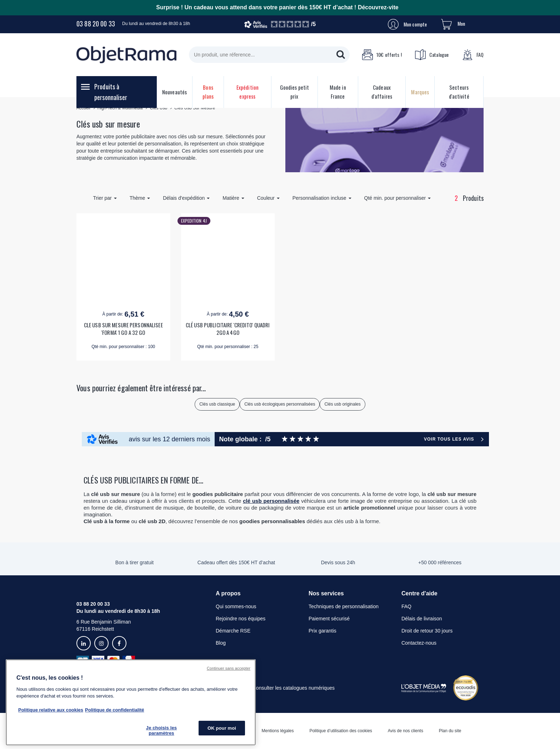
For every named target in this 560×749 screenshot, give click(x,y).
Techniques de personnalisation (344, 606)
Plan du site (450, 731)
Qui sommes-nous (236, 606)
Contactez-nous (419, 643)
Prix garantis (322, 631)
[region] (131, 702)
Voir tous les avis (449, 439)
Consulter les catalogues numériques (294, 688)
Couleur (268, 198)
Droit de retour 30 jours (427, 631)
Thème (140, 198)
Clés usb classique (217, 404)
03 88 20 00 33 (96, 24)
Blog (221, 643)
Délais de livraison (422, 619)
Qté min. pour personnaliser (398, 198)
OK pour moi (222, 728)
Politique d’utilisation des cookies (341, 731)
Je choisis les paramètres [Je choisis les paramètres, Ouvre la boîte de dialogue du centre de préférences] (161, 731)
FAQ (473, 55)
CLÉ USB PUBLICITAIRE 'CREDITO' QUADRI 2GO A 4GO (228, 329)
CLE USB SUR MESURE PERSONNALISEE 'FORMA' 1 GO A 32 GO (123, 329)
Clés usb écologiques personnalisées (280, 404)
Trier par (105, 198)
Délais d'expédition (186, 198)
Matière (233, 198)
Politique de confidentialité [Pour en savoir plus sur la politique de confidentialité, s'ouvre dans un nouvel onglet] (114, 710)
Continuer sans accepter (229, 668)
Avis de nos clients (406, 731)
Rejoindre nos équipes (241, 619)
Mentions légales (277, 731)
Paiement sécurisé (329, 619)
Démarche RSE (233, 631)
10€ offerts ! (382, 55)
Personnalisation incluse (322, 198)
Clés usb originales (342, 404)
